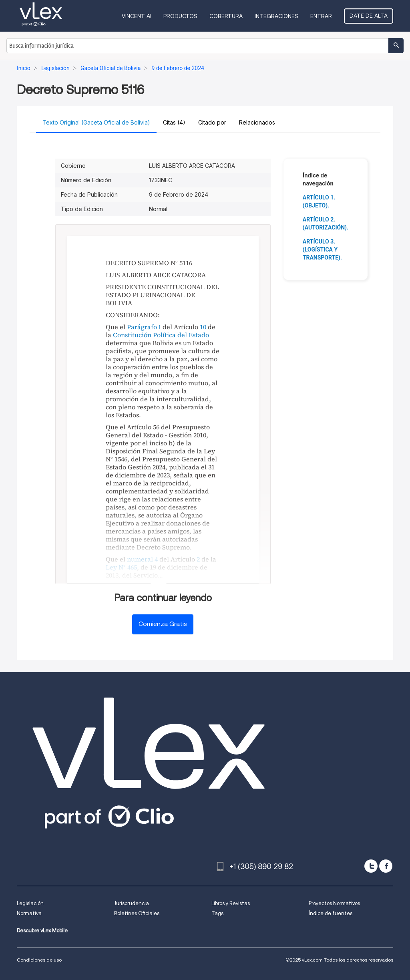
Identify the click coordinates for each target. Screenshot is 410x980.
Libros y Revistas (231, 903)
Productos (180, 16)
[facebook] (386, 866)
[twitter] (371, 866)
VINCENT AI (137, 16)
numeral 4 (142, 559)
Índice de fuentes (331, 913)
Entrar (321, 16)
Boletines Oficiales (137, 913)
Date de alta (369, 16)
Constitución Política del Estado (161, 335)
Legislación (30, 903)
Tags (217, 913)
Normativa (29, 913)
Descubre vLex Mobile (42, 931)
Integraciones (276, 16)
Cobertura (226, 16)
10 (203, 327)
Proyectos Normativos (334, 903)
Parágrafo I (144, 327)
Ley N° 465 (121, 567)
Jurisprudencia (132, 903)
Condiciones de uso (39, 960)
